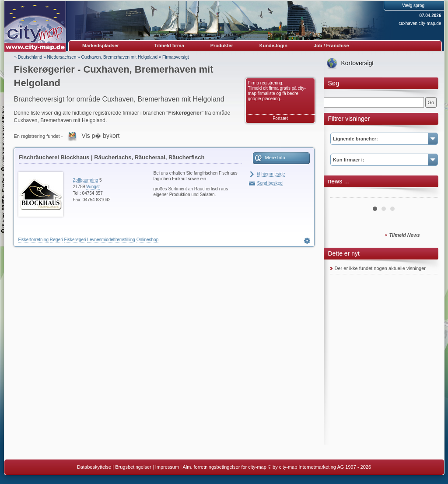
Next (426, 194)
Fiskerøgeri (75, 240)
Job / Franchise (331, 46)
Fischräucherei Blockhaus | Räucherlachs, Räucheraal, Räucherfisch (112, 157)
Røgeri (56, 240)
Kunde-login (273, 46)
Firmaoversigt (176, 57)
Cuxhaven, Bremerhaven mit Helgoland (119, 57)
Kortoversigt (358, 63)
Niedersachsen (62, 57)
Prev (342, 194)
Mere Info (275, 158)
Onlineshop (148, 240)
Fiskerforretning (33, 240)
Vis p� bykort (100, 136)
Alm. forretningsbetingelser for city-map (224, 467)
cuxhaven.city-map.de (420, 23)
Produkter (222, 46)
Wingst (93, 187)
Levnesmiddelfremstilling (111, 240)
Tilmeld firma (169, 46)
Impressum (167, 467)
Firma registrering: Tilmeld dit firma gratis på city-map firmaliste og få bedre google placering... (277, 91)
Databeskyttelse (94, 467)
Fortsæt (280, 118)
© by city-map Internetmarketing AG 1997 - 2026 (319, 467)
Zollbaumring (86, 180)
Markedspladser (101, 46)
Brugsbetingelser (133, 467)
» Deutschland (28, 57)
